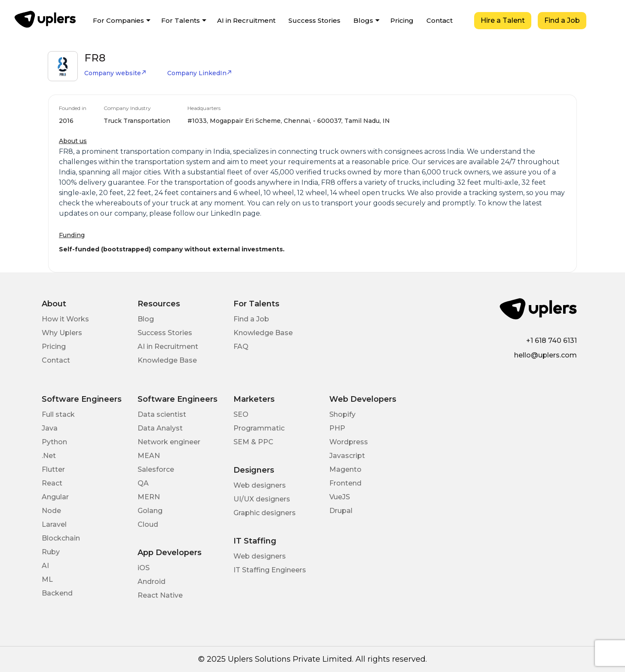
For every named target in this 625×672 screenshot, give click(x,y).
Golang (150, 511)
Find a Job (562, 20)
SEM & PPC (253, 442)
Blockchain (61, 538)
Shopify (342, 414)
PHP (337, 428)
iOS (144, 568)
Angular (55, 497)
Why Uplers (62, 333)
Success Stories (314, 20)
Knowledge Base (167, 360)
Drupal (341, 511)
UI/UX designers (262, 499)
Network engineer (169, 442)
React (52, 483)
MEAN (149, 456)
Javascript (347, 456)
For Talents (181, 20)
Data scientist (162, 414)
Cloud (148, 524)
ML (47, 579)
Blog (146, 319)
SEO (241, 414)
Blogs (363, 20)
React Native (160, 595)
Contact (440, 20)
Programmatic (259, 428)
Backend (57, 593)
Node (51, 511)
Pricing (402, 20)
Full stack (58, 414)
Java (50, 428)
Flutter (53, 469)
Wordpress (349, 442)
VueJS (340, 497)
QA (143, 483)
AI (45, 566)
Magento (345, 469)
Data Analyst (160, 428)
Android (152, 582)
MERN (149, 497)
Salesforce (156, 469)
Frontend (345, 483)
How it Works (65, 319)
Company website (115, 73)
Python (54, 442)
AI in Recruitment (246, 20)
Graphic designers (265, 513)
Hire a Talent (503, 20)
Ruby (51, 552)
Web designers (260, 485)
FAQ (241, 347)
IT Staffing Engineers (270, 570)
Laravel (54, 524)
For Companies (118, 20)
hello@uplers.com (545, 355)
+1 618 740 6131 (551, 341)
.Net (49, 456)
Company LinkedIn (200, 73)
